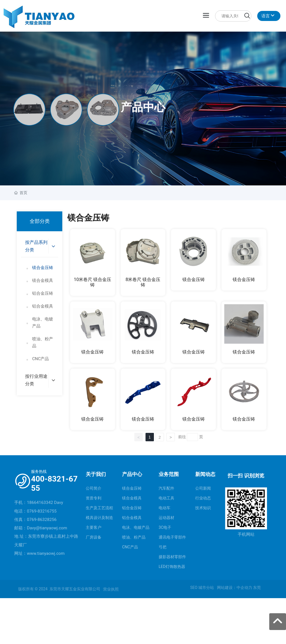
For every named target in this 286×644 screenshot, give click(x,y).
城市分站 (206, 588)
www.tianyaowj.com (46, 553)
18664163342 (40, 503)
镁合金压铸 (194, 279)
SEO (194, 588)
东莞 (257, 588)
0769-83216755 (42, 511)
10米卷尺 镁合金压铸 (92, 282)
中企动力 (244, 588)
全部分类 (40, 221)
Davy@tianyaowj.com (47, 528)
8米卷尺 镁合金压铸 (143, 282)
